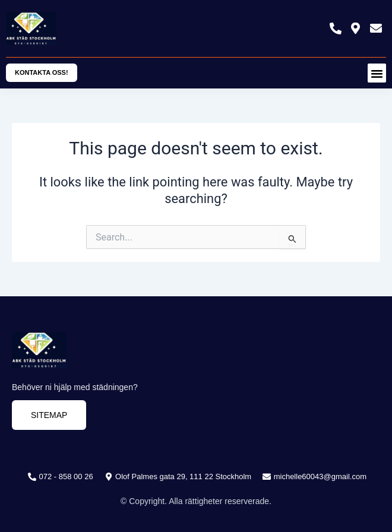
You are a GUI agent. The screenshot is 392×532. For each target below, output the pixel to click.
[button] (377, 73)
